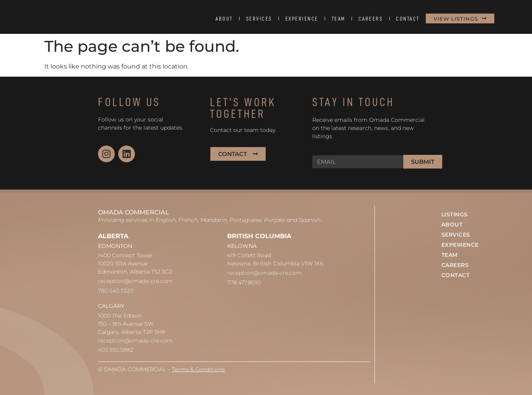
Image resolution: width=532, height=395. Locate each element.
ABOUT (224, 19)
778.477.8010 (244, 283)
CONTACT (408, 19)
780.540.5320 (116, 291)
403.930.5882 (116, 350)
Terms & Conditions (198, 369)
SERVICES (259, 19)
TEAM (339, 19)
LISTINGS (455, 214)
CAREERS (371, 19)
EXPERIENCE (302, 19)
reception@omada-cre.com (135, 281)
